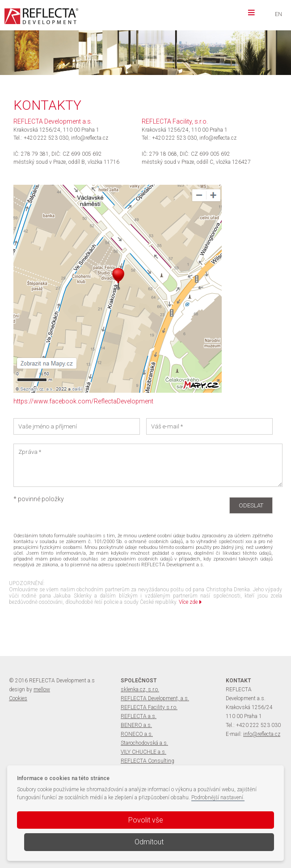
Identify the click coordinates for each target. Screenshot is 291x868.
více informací (110, 59)
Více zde (190, 602)
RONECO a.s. (137, 734)
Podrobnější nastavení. (218, 797)
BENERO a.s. (136, 725)
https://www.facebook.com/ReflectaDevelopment (83, 401)
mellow (42, 689)
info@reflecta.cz (262, 734)
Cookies (18, 698)
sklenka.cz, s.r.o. (140, 689)
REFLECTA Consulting (148, 761)
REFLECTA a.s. (139, 716)
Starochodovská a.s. (144, 743)
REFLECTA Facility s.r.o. (149, 707)
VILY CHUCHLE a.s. (143, 752)
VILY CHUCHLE (138, 43)
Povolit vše (146, 820)
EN (278, 14)
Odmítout (149, 842)
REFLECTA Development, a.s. (155, 698)
